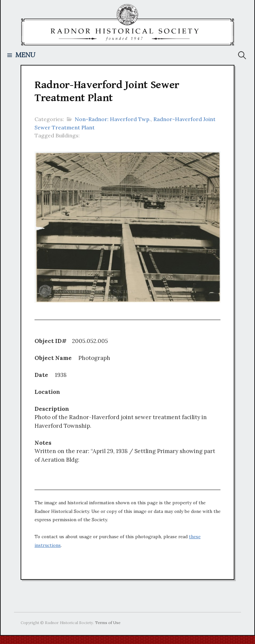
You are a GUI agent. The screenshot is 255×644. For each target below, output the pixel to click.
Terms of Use (108, 623)
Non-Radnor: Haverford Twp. (113, 119)
